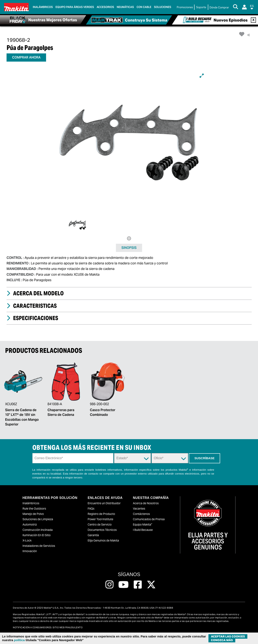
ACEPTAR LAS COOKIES (228, 636)
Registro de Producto (101, 514)
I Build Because (143, 530)
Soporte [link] (201, 7)
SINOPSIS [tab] (129, 248)
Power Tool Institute (100, 519)
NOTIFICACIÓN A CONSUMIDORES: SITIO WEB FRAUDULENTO (48, 627)
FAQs (91, 509)
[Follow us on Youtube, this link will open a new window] (124, 585)
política (19, 640)
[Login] (244, 7)
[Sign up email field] (73, 458)
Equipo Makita (143, 524)
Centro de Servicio (100, 524)
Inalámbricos (31, 503)
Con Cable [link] (144, 7)
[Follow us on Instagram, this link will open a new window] (109, 585)
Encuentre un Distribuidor (104, 503)
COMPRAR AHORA (26, 57)
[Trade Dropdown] (170, 458)
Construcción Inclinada (38, 530)
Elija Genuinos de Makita (103, 540)
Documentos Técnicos (102, 530)
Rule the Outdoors (34, 509)
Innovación (30, 551)
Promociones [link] (185, 7)
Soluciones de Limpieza (38, 519)
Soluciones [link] (163, 7)
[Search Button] (235, 7)
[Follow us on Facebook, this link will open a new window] (138, 585)
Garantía (93, 535)
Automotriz (30, 524)
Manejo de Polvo (33, 514)
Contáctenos (141, 514)
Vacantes (139, 509)
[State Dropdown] (132, 458)
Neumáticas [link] (125, 7)
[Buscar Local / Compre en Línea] (219, 8)
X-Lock (27, 540)
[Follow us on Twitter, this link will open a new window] (151, 585)
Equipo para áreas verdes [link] (75, 7)
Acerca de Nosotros (146, 503)
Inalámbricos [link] (43, 7)
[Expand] (202, 76)
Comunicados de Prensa (149, 519)
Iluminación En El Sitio (37, 535)
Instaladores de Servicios (39, 546)
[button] (252, 8)
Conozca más (222, 640)
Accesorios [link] (105, 7)
